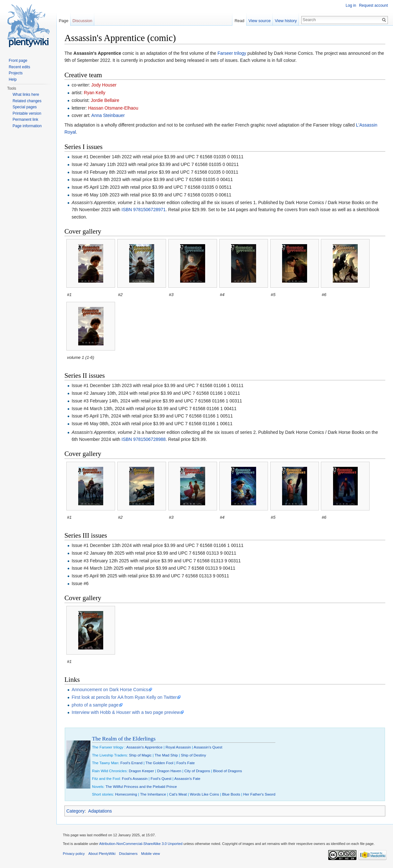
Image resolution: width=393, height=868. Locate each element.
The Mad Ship (166, 755)
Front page (18, 61)
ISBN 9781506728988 (144, 439)
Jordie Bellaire (105, 100)
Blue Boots (231, 794)
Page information (27, 126)
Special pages (25, 107)
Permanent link (25, 120)
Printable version (27, 113)
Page (63, 21)
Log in (351, 5)
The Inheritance (153, 794)
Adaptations (100, 811)
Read (240, 21)
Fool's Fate (185, 763)
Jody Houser (104, 85)
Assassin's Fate (187, 778)
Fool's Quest (161, 778)
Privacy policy (74, 854)
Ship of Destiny (193, 755)
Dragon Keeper (142, 771)
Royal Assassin (178, 747)
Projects (16, 73)
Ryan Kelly (95, 93)
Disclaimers (128, 854)
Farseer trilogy (232, 53)
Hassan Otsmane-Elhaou (113, 108)
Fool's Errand (132, 763)
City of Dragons (197, 771)
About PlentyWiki (102, 854)
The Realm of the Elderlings (124, 739)
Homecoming (126, 794)
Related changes (27, 101)
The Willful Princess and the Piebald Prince (141, 786)
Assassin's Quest (208, 747)
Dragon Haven (169, 771)
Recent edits (19, 67)
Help (13, 79)
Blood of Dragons (228, 771)
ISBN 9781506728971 (144, 210)
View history (286, 21)
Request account (373, 5)
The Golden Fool (159, 763)
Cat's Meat (178, 794)
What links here (26, 95)
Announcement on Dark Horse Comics (110, 690)
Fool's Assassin (135, 778)
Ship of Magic (140, 755)
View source (259, 21)
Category (75, 811)
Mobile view (150, 854)
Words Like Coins (204, 794)
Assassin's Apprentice (144, 747)
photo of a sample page (95, 705)
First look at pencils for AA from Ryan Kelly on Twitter (124, 697)
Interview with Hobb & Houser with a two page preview (126, 712)
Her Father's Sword (259, 794)
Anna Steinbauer (108, 115)
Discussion (82, 21)
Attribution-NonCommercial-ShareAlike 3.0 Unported (141, 844)
